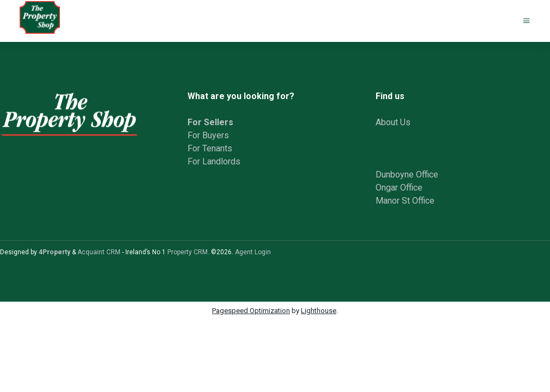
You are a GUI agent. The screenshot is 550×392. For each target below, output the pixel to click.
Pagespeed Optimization (251, 311)
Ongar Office (399, 188)
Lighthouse (319, 311)
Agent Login (253, 252)
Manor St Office (405, 201)
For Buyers (208, 135)
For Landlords (214, 161)
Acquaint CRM (99, 252)
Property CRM (188, 252)
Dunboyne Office (407, 174)
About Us (393, 122)
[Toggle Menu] (527, 21)
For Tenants (210, 148)
